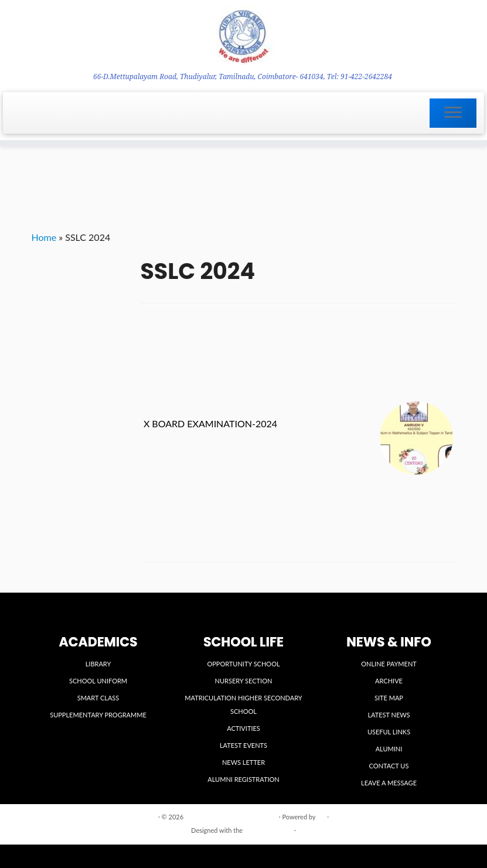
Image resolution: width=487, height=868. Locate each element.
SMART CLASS (98, 698)
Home (44, 237)
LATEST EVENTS (243, 745)
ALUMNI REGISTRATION (243, 779)
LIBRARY (98, 664)
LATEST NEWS (389, 715)
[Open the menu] (453, 113)
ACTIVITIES (243, 728)
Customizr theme (268, 830)
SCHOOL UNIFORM (98, 681)
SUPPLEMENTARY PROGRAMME (98, 715)
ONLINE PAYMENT (389, 664)
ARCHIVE (389, 681)
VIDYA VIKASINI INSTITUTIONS (231, 817)
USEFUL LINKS (389, 732)
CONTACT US (389, 766)
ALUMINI (389, 749)
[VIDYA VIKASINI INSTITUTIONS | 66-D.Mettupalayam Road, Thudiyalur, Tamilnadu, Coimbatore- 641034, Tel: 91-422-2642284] (243, 35)
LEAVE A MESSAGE (389, 783)
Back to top (439, 816)
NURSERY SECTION (244, 681)
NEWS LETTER (243, 762)
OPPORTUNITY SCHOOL (243, 664)
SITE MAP (389, 698)
